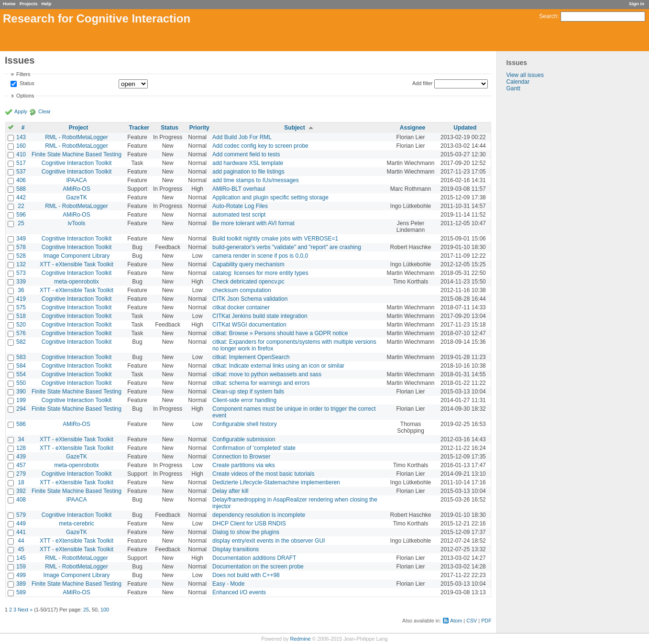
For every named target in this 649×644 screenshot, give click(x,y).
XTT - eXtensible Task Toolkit (77, 264)
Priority (199, 128)
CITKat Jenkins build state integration (260, 316)
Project (79, 128)
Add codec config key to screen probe (260, 146)
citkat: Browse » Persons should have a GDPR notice (280, 333)
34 (21, 439)
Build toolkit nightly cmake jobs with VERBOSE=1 (275, 239)
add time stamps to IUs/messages (256, 180)
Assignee (412, 128)
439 (21, 457)
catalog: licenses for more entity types (260, 273)
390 (21, 392)
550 (21, 383)
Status (26, 84)
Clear (44, 111)
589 (21, 592)
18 (21, 482)
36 (21, 290)
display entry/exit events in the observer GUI (269, 541)
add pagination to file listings (248, 172)
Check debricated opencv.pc (248, 282)
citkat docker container (241, 307)
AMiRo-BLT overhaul (239, 189)
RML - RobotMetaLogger (77, 137)
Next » (25, 610)
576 (21, 333)
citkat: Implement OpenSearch (251, 357)
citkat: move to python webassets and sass (267, 374)
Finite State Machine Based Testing (77, 154)
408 (21, 500)
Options (25, 96)
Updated (465, 128)
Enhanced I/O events (239, 592)
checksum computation (242, 290)
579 (21, 515)
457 (21, 465)
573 (21, 273)
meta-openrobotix (76, 282)
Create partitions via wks (244, 465)
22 (21, 206)
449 (21, 524)
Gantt (513, 88)
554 (21, 374)
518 (21, 316)
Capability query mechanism (248, 264)
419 (21, 299)
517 (21, 163)
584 (21, 366)
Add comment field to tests (246, 154)
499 (21, 575)
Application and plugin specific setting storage (270, 197)
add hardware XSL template (248, 163)
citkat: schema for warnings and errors (261, 383)
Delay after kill (230, 491)
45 (21, 549)
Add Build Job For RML (242, 137)
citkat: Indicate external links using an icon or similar (278, 366)
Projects (29, 4)
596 (21, 215)
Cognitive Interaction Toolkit (77, 163)
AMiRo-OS (76, 189)
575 (21, 307)
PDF (486, 621)
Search (548, 16)
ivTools (77, 223)
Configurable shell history (245, 424)
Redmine (300, 639)
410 (21, 154)
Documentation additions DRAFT (254, 558)
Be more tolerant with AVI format (253, 223)
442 (21, 197)
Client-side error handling (244, 400)
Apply (21, 111)
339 (21, 282)
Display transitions (236, 549)
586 (21, 424)
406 (21, 180)
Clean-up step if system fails (248, 392)
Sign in (637, 4)
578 (21, 247)
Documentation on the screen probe (258, 567)
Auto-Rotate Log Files (240, 206)
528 (21, 256)
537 (21, 172)
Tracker (139, 128)
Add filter (423, 83)
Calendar (518, 82)
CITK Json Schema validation (250, 299)
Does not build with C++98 (246, 575)
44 (21, 541)
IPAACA (76, 180)
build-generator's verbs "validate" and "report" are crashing (287, 247)
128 (21, 448)
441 (21, 532)
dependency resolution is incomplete (259, 515)
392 (21, 491)
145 (21, 558)
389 (21, 584)
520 (21, 325)
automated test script (239, 215)
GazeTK (77, 197)
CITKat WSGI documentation (249, 325)
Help (47, 4)
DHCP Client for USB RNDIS (249, 524)
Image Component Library (77, 256)
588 (21, 189)
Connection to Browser (241, 457)
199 (21, 400)
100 (105, 610)
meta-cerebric (76, 524)
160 (21, 146)
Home (9, 4)
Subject (294, 128)
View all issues (525, 75)
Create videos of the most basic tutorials (263, 474)
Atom (456, 621)
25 (21, 223)
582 (21, 342)
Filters (23, 74)
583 (21, 357)
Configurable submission (244, 439)
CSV (472, 621)
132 (21, 264)
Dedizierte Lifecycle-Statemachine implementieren (276, 482)
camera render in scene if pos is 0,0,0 (260, 256)
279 (21, 474)
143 (21, 137)
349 (21, 239)
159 (21, 567)
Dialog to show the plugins (246, 532)
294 (21, 409)
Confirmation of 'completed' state (254, 448)
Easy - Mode (228, 584)
